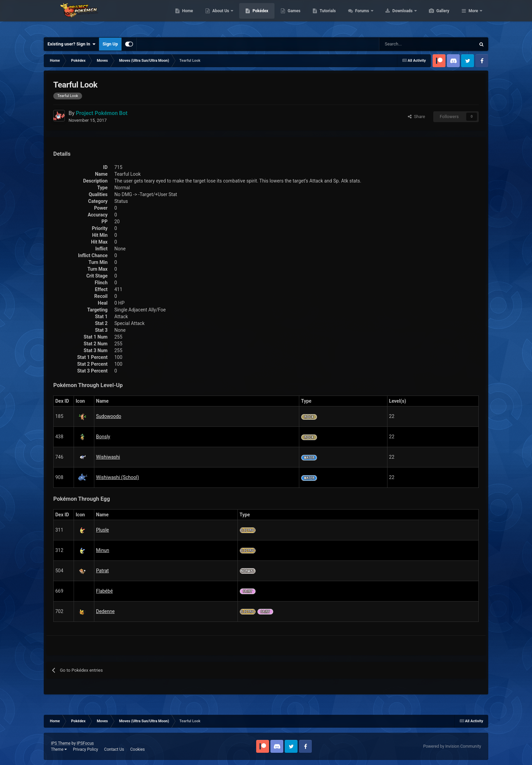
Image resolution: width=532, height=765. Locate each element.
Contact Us (114, 749)
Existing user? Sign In (71, 44)
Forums (395, 17)
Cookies (138, 749)
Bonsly (103, 437)
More (473, 17)
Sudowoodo (109, 416)
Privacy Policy (85, 749)
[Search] (403, 44)
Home (220, 17)
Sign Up (110, 44)
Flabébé (104, 591)
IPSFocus (85, 743)
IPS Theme (61, 743)
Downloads (435, 17)
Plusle (102, 530)
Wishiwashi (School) (118, 477)
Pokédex (292, 17)
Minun (103, 550)
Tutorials (360, 17)
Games (326, 17)
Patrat (102, 571)
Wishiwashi (108, 457)
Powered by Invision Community (452, 746)
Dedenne (105, 611)
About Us (253, 17)
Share (416, 117)
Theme (59, 749)
